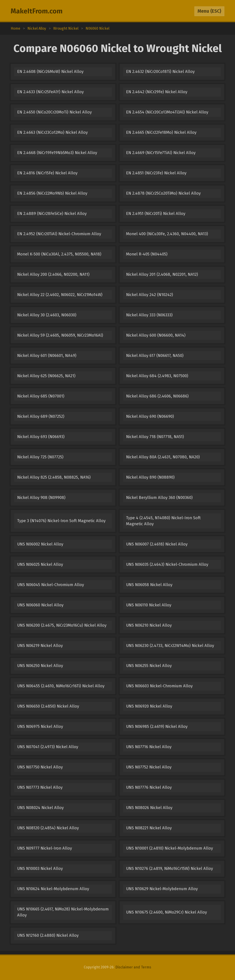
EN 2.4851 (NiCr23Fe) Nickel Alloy (156, 173)
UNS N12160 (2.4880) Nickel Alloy (48, 935)
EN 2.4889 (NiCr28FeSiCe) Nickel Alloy (52, 214)
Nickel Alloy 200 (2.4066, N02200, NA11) (53, 274)
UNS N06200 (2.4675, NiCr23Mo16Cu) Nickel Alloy (62, 625)
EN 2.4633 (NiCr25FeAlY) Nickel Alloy (50, 92)
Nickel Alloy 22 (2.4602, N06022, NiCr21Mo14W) (60, 295)
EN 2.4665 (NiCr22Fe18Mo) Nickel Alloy (161, 132)
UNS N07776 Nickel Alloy (149, 787)
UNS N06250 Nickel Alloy (40, 666)
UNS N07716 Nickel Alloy (149, 747)
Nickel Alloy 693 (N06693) (41, 437)
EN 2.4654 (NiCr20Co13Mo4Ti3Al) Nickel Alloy (167, 112)
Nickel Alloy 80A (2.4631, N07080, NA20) (163, 457)
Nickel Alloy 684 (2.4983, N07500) (157, 376)
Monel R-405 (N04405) (147, 254)
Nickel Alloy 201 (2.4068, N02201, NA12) (162, 274)
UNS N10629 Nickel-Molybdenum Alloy (162, 889)
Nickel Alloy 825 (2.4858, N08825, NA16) (54, 477)
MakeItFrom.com (37, 11)
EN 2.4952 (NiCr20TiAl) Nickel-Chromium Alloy (59, 234)
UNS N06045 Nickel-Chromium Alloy (51, 585)
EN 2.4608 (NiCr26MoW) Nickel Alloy (50, 72)
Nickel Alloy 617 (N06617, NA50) (155, 356)
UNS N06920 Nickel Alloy (149, 706)
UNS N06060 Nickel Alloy (40, 605)
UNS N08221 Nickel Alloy (149, 828)
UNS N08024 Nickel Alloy (40, 808)
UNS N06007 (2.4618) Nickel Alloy (157, 544)
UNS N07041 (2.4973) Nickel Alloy (48, 747)
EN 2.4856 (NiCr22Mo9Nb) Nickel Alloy (52, 193)
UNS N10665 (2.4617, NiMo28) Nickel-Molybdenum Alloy (63, 912)
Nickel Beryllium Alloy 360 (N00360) (159, 498)
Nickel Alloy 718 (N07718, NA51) (155, 437)
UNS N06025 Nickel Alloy (40, 564)
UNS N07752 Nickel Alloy (149, 767)
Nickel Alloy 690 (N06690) (150, 416)
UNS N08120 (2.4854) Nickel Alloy (48, 828)
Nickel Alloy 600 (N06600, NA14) (156, 335)
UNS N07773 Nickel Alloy (40, 787)
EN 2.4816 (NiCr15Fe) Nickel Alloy (47, 173)
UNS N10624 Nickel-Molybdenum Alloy (53, 889)
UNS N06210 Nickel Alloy (149, 625)
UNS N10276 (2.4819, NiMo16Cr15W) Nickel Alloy (170, 869)
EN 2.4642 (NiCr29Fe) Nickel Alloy (157, 92)
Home (15, 28)
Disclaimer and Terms (133, 967)
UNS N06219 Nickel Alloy (40, 646)
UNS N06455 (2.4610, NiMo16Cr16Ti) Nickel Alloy (61, 686)
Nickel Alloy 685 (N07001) (41, 396)
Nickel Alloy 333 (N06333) (149, 315)
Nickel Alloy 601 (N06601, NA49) (47, 356)
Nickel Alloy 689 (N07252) (41, 416)
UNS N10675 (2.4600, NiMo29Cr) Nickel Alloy (167, 912)
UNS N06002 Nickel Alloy (40, 544)
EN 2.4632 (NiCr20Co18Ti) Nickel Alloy (160, 72)
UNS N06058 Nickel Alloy (149, 585)
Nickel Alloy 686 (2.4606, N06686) (157, 396)
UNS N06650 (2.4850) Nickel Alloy (48, 706)
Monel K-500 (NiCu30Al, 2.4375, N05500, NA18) (59, 254)
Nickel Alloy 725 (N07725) (40, 457)
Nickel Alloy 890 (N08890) (150, 477)
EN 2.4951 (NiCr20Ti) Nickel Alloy (156, 214)
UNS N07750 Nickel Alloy (40, 767)
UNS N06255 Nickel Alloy (149, 666)
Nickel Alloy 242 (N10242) (150, 295)
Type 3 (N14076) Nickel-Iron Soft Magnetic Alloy (61, 521)
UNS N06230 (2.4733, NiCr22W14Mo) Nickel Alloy (170, 646)
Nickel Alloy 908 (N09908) (41, 498)
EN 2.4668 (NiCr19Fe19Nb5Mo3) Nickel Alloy (57, 153)
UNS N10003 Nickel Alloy (40, 869)
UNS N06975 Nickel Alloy (40, 727)
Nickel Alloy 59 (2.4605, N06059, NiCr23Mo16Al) (60, 335)
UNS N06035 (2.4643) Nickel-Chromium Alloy (167, 564)
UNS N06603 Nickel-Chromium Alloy (159, 686)
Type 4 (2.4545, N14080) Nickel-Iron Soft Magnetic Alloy (163, 521)
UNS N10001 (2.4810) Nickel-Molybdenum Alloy (170, 848)
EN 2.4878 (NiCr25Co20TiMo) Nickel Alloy (163, 193)
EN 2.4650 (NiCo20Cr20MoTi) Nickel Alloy (54, 112)
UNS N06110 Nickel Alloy (149, 605)
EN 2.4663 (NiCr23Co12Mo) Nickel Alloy (52, 132)
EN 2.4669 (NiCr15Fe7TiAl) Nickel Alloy (161, 153)
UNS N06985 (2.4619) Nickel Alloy (157, 727)
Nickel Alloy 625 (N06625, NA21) (46, 376)
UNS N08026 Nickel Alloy (149, 808)
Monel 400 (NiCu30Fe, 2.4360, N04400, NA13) (167, 234)
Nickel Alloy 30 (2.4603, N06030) (47, 315)
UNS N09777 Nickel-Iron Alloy (45, 848)
